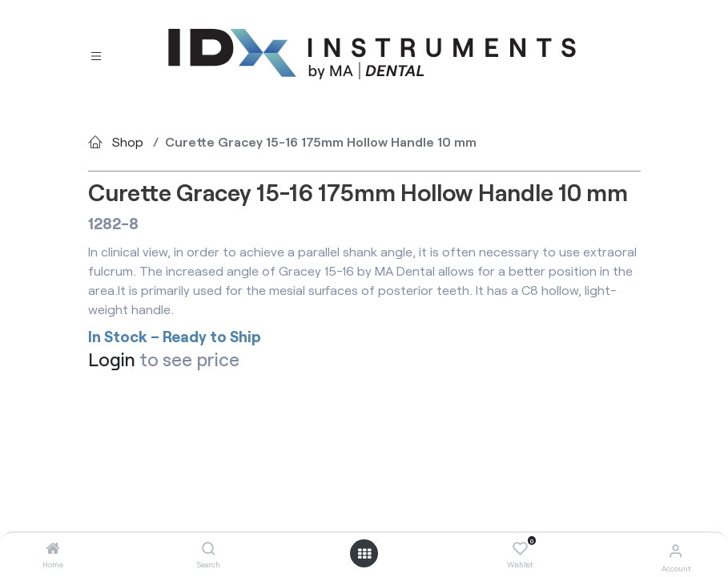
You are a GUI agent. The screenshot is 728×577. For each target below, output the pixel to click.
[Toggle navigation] (96, 55)
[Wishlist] (520, 549)
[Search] (209, 549)
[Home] (53, 549)
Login (112, 359)
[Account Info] (676, 550)
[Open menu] (364, 554)
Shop (128, 141)
